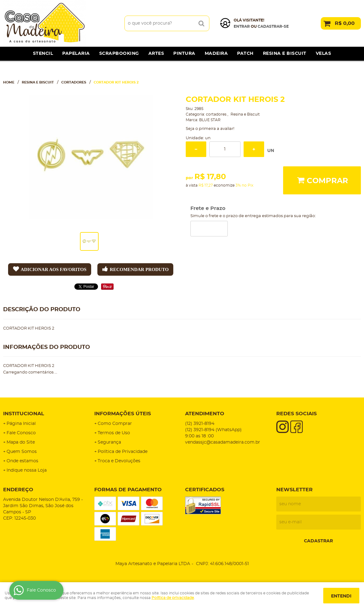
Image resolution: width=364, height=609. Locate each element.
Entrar (242, 26)
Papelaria (76, 54)
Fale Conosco (21, 433)
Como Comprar (115, 424)
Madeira (216, 54)
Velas (324, 54)
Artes (156, 54)
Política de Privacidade (123, 452)
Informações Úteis (123, 414)
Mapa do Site (21, 442)
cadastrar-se (273, 26)
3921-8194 (200, 424)
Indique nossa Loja (27, 470)
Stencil (43, 54)
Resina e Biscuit (285, 54)
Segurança (109, 442)
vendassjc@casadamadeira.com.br (223, 442)
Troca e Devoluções (119, 461)
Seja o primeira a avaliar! (210, 129)
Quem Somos (22, 452)
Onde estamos (22, 461)
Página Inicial (21, 424)
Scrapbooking (119, 54)
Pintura (184, 54)
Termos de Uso (114, 433)
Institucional (24, 414)
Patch (245, 54)
